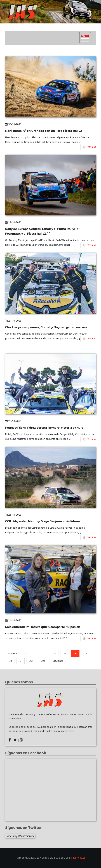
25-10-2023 (13, 515)
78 (10, 661)
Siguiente (58, 661)
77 (86, 653)
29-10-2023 (13, 222)
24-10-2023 (13, 620)
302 (43, 661)
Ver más (91, 147)
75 (65, 653)
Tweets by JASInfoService (20, 836)
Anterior (13, 653)
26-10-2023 (13, 421)
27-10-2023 (13, 321)
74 (54, 653)
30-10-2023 (13, 124)
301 (31, 661)
